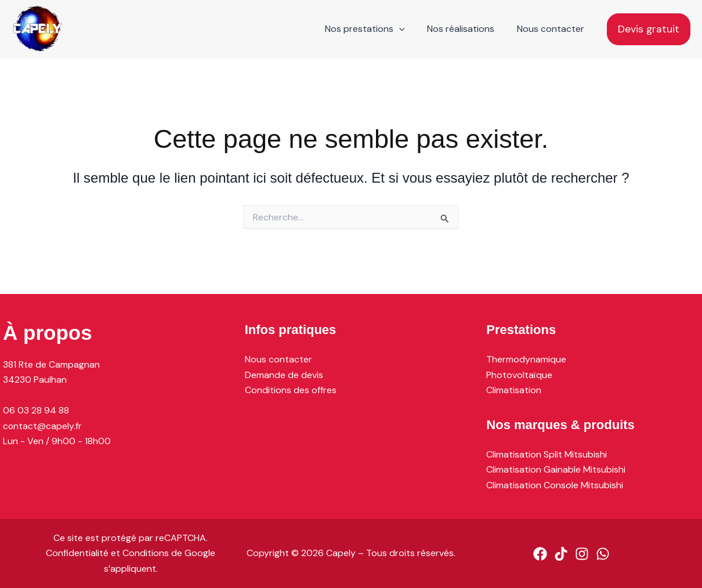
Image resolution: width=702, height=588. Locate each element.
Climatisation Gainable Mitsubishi (556, 469)
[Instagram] (582, 554)
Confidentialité (77, 553)
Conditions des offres (291, 389)
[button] (649, 30)
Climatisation (514, 389)
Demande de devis (284, 374)
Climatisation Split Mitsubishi (547, 454)
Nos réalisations (466, 29)
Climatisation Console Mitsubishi (555, 484)
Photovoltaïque (519, 374)
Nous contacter (552, 29)
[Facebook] (540, 554)
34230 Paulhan (35, 380)
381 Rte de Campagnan (51, 364)
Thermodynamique (526, 359)
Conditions (146, 553)
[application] (408, 29)
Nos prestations (374, 29)
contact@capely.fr (43, 425)
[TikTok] (561, 554)
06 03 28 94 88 (36, 410)
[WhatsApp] (603, 554)
